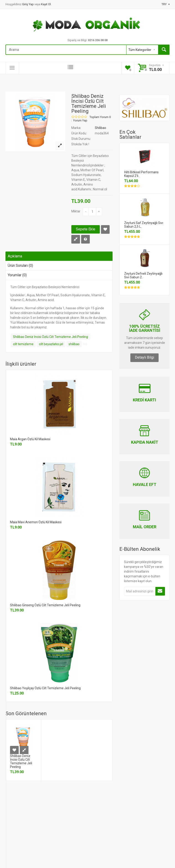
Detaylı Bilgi (144, 357)
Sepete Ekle (86, 229)
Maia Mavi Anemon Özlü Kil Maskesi (36, 522)
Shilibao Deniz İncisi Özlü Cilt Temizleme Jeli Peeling (50, 337)
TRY (166, 4)
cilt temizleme (23, 344)
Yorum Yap (80, 121)
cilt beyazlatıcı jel (51, 344)
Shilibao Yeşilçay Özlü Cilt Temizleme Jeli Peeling (45, 688)
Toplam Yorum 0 (100, 117)
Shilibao (100, 128)
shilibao (74, 344)
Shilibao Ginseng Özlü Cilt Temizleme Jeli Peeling (45, 605)
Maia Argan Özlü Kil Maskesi (30, 439)
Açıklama (15, 256)
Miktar (76, 211)
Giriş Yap (28, 4)
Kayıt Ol (46, 4)
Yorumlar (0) (17, 275)
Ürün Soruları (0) (20, 265)
